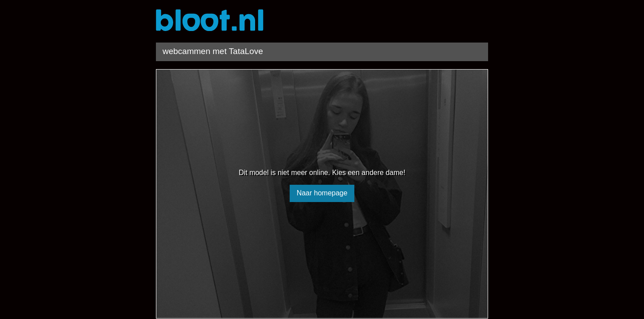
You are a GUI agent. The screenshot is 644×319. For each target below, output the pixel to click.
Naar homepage (322, 193)
